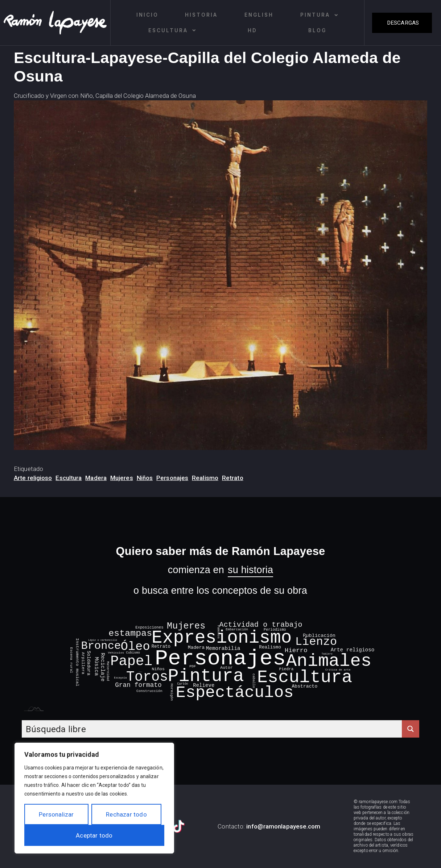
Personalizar (56, 814)
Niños (145, 478)
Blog (317, 30)
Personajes (172, 478)
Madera (96, 478)
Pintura (320, 15)
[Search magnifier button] (411, 729)
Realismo (205, 478)
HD (252, 30)
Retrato (233, 478)
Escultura (172, 30)
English (259, 15)
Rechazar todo (126, 814)
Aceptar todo (94, 835)
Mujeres (122, 478)
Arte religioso (33, 478)
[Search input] (212, 729)
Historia (201, 15)
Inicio (147, 15)
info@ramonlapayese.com (283, 826)
